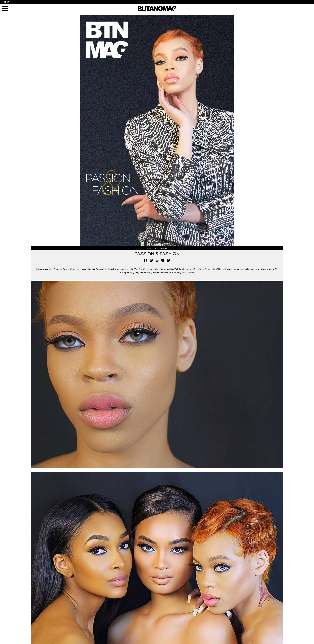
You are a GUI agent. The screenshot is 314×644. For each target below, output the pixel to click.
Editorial (162, 248)
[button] (5, 9)
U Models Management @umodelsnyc (242, 269)
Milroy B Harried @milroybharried (179, 273)
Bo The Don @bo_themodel (144, 269)
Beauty (151, 248)
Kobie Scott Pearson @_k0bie (207, 269)
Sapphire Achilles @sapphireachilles (113, 269)
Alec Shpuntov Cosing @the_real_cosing (68, 269)
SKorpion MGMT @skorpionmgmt (176, 269)
